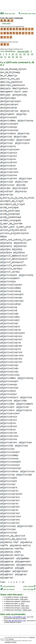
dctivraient (10, 412)
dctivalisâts (11, 303)
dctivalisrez (11, 348)
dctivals (8, 281)
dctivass (25, 377)
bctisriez (9, 168)
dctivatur (9, 393)
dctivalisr (9, 322)
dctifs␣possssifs (13, 264)
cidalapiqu (10, 213)
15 (32, 53)
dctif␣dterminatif (14, 258)
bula (5, 87)
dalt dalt (11, 248)
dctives (7, 403)
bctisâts (8, 132)
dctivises (9, 477)
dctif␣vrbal (10, 271)
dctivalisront (11, 361)
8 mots (22, 602)
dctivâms (8, 377)
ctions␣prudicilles (15, 232)
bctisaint (9, 116)
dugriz (7, 577)
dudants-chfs (11, 551)
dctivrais (9, 416)
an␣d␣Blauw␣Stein (13, 68)
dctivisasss (10, 464)
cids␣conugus (11, 219)
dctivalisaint (11, 284)
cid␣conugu (9, 206)
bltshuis (20, 87)
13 (24, 53)
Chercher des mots (27, 14)
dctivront (9, 441)
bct (25, 110)
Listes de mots (8, 14)
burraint (20, 187)
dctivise (24, 474)
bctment (7, 113)
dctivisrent (10, 506)
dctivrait (9, 419)
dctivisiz (9, 532)
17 (5, 56)
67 (23, 581)
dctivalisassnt (12, 293)
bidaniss (8, 97)
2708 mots (24, 598)
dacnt (6, 245)
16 (1, 56)
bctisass (25, 120)
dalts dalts (13, 252)
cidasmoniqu (11, 216)
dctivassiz (9, 387)
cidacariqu (10, 210)
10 (13, 53)
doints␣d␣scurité (13, 538)
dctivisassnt (11, 461)
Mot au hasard (7, 588)
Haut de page (29, 588)
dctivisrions (11, 515)
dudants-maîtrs (12, 554)
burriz (7, 194)
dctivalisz (9, 371)
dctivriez (9, 432)
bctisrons (9, 174)
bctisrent (9, 161)
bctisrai (8, 145)
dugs (5, 570)
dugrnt (7, 573)
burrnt (7, 190)
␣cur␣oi (24, 226)
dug (20, 567)
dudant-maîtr (20, 544)
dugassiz (24, 564)
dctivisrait (10, 499)
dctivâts (8, 390)
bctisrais (9, 152)
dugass (7, 561)
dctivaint (9, 274)
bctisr (7, 142)
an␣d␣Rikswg (10, 71)
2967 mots (25, 605)
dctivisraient (11, 493)
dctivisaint (10, 451)
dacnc (6, 242)
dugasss (7, 564)
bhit (5, 94)
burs (5, 187)
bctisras (8, 158)
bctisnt (23, 139)
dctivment (25, 403)
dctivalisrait (11, 338)
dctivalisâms (11, 287)
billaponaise (11, 81)
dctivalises (10, 316)
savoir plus (32, 636)
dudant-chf (9, 541)
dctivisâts (9, 470)
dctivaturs (9, 396)
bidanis (20, 94)
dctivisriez (10, 512)
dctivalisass (11, 290)
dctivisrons (10, 519)
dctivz (22, 445)
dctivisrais (10, 496)
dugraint (20, 570)
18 (9, 56)
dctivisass (9, 458)
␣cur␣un (7, 226)
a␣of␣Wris (9, 75)
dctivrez (8, 429)
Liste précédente (8, 585)
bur (21, 184)
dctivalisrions (12, 355)
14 (28, 53)
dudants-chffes (12, 548)
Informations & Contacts (10, 641)
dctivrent (9, 425)
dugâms (23, 557)
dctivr (23, 406)
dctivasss (9, 384)
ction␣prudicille (13, 229)
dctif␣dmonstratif (14, 255)
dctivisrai (9, 490)
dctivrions (9, 435)
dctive (20, 400)
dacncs (20, 242)
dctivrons (9, 438)
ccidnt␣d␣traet (12, 200)
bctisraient (10, 149)
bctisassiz (9, 129)
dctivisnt (9, 480)
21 (21, 56)
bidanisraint (11, 100)
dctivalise (9, 313)
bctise (20, 136)
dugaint (7, 557)
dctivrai (24, 409)
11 (17, 53)
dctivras (8, 422)
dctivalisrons (11, 358)
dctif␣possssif (12, 261)
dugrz (21, 573)
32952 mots (27, 609)
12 (20, 53)
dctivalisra (10, 326)
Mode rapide (6, 23)
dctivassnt (9, 380)
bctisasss (9, 126)
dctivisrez (9, 509)
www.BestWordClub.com (17, 620)
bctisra (22, 142)
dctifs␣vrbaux (11, 268)
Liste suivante (29, 585)
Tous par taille (23, 50)
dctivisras (9, 503)
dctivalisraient (13, 332)
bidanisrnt (9, 103)
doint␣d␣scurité (13, 535)
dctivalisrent (11, 345)
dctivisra (9, 487)
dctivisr (8, 483)
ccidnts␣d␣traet (13, 203)
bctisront (9, 178)
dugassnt (23, 561)
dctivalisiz (10, 374)
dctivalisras (11, 342)
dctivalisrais (11, 335)
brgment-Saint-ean (14, 91)
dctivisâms (9, 454)
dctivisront (10, 522)
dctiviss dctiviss (16, 525)
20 (17, 56)
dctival (26, 274)
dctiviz (7, 448)
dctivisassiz (11, 467)
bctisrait (9, 155)
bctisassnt (9, 123)
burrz (21, 190)
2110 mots (25, 607)
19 (13, 56)
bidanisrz (9, 107)
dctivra (7, 409)
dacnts (20, 245)
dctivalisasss (11, 297)
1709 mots (24, 596)
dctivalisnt (10, 319)
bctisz (22, 181)
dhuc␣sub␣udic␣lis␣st (16, 239)
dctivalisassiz (12, 300)
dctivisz (8, 528)
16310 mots (26, 600)
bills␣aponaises (13, 84)
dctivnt (7, 406)
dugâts (7, 567)
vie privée (11, 638)
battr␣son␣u (10, 78)
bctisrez (8, 165)
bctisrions (9, 171)
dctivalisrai (11, 329)
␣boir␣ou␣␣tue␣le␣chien (17, 197)
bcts (21, 113)
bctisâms (8, 120)
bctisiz (7, 184)
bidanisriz (9, 110)
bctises (7, 139)
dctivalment (10, 277)
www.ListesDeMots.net (17, 616)
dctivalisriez (11, 351)
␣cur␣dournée (11, 223)
